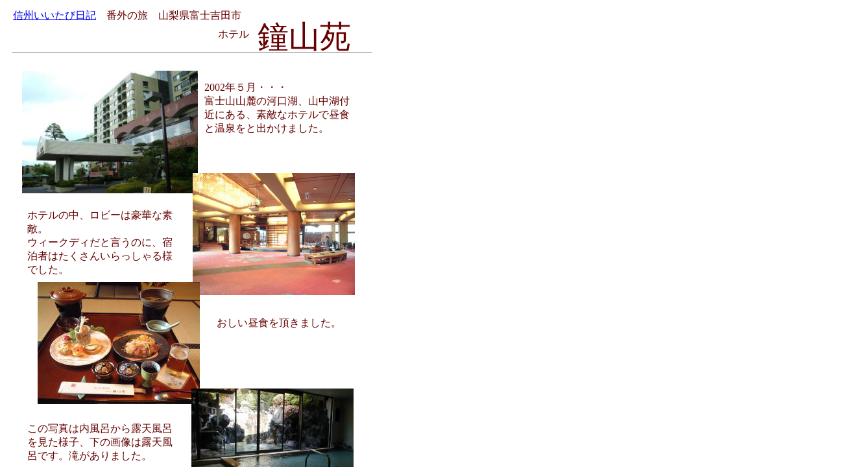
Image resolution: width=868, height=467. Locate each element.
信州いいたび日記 (54, 15)
